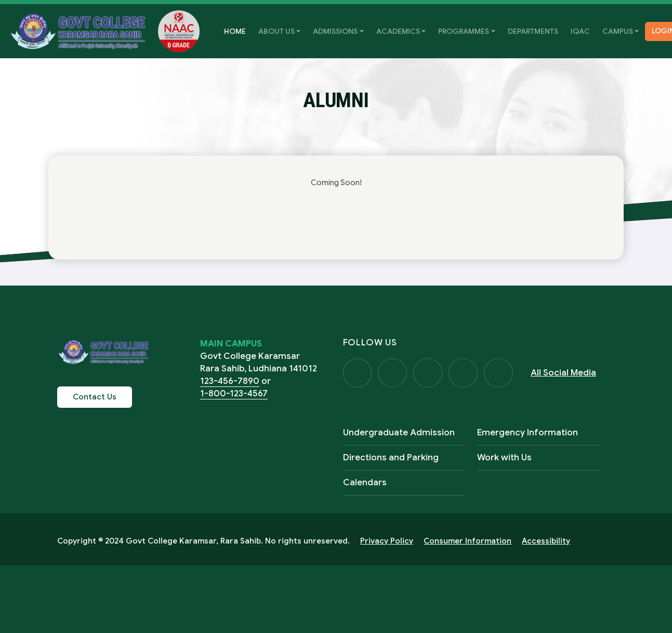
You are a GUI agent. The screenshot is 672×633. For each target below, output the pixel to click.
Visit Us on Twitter (393, 373)
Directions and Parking (391, 457)
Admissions (335, 31)
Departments (533, 31)
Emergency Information (528, 432)
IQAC (580, 31)
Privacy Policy (387, 541)
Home (238, 30)
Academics (398, 31)
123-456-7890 (230, 381)
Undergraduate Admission (399, 432)
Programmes (464, 31)
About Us (276, 31)
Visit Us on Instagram (428, 373)
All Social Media (564, 373)
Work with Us (504, 457)
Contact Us (95, 397)
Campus (618, 31)
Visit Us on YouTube (464, 373)
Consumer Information (467, 541)
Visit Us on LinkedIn (499, 373)
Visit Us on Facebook (358, 373)
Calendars (365, 482)
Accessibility (546, 541)
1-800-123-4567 (234, 393)
